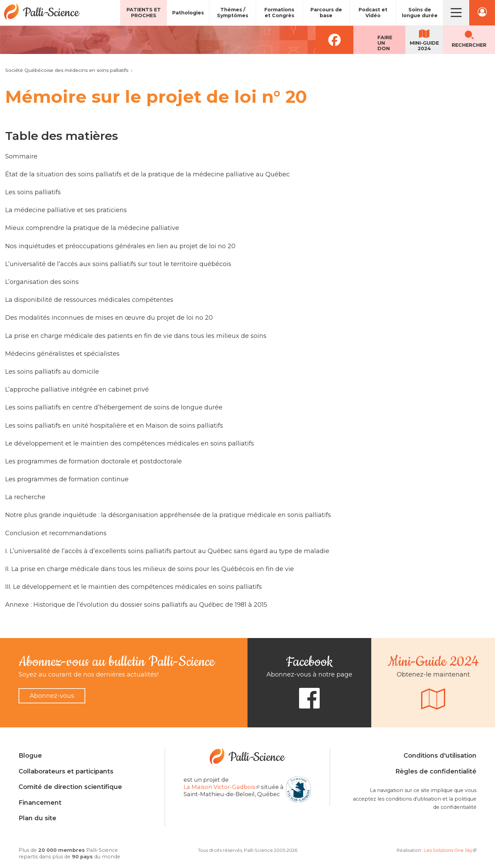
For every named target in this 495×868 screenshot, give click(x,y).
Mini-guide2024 (424, 46)
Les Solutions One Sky (450, 850)
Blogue (30, 756)
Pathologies (188, 13)
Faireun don (385, 43)
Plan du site (37, 818)
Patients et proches (144, 13)
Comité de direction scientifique (70, 787)
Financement (40, 803)
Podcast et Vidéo (373, 13)
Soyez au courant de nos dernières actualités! (89, 674)
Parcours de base (326, 13)
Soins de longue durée (420, 13)
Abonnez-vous (52, 696)
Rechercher (469, 45)
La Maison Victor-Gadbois (222, 787)
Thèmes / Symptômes (233, 13)
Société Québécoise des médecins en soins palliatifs (67, 70)
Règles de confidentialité (436, 771)
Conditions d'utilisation (440, 756)
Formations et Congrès (279, 13)
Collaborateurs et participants (66, 771)
